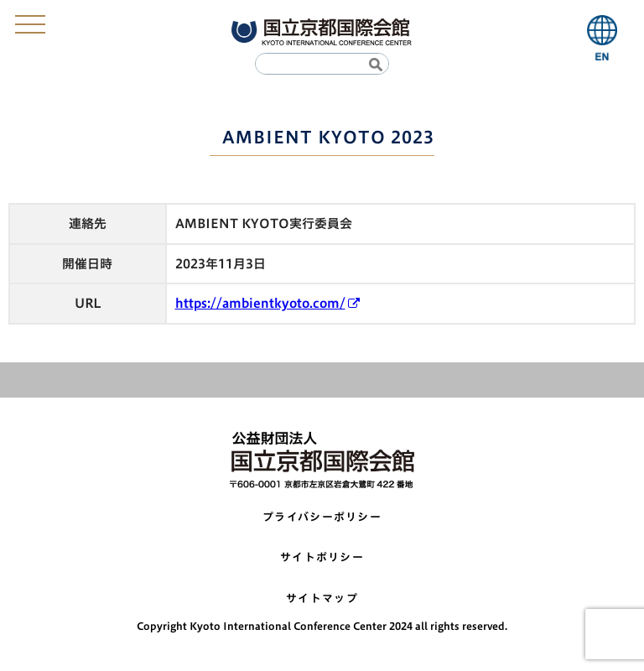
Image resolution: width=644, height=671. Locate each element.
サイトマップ (322, 598)
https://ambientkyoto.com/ (260, 303)
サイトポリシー (322, 557)
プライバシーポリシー (322, 517)
